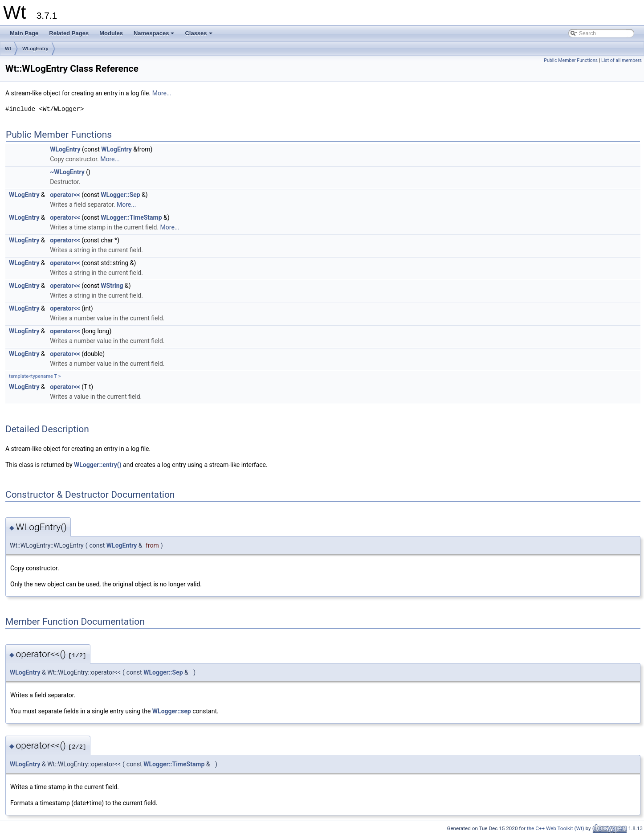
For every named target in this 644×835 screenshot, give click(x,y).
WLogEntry (35, 49)
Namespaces (155, 36)
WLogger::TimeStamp (131, 217)
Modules (111, 33)
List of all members (622, 60)
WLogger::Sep (120, 195)
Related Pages (69, 33)
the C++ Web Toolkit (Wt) (556, 828)
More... (162, 93)
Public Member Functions (571, 60)
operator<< (65, 195)
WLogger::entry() (98, 465)
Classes (199, 36)
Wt (8, 49)
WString (112, 286)
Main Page (24, 33)
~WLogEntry (67, 172)
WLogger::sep (172, 711)
